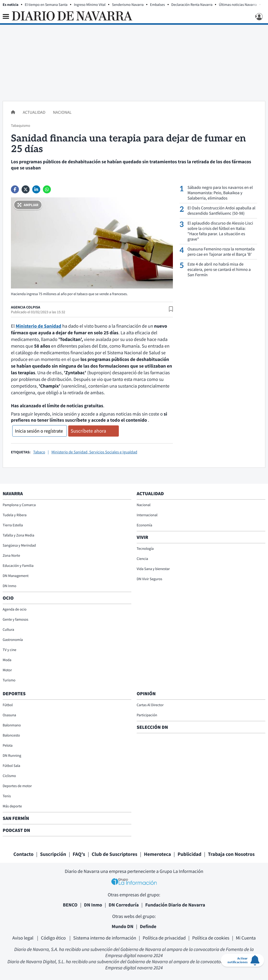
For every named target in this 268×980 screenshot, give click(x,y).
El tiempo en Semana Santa (46, 5)
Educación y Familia (18, 566)
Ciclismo (9, 776)
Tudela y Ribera (15, 515)
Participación (147, 715)
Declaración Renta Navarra (192, 5)
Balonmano (12, 725)
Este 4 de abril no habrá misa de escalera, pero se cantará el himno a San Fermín (219, 270)
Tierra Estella (13, 525)
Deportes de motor (17, 786)
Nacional (62, 112)
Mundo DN (123, 926)
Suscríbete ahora (88, 431)
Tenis (7, 796)
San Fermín (16, 818)
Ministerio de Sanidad (38, 326)
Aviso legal (23, 938)
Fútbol (8, 705)
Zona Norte (11, 555)
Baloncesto (11, 735)
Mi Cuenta (246, 938)
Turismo (9, 680)
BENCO (70, 905)
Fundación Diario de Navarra (175, 905)
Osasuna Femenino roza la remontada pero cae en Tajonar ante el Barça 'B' (221, 252)
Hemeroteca (157, 854)
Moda (7, 660)
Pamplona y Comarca (19, 505)
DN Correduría (124, 905)
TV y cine (9, 650)
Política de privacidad (164, 938)
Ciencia (142, 559)
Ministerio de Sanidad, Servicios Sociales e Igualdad (94, 452)
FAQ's (79, 854)
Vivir (142, 537)
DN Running (12, 755)
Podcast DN (16, 830)
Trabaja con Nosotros (231, 854)
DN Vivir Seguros (149, 579)
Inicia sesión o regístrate (39, 431)
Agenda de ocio (15, 609)
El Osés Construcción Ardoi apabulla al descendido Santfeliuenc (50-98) (222, 211)
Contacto (23, 854)
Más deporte (12, 806)
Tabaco (39, 452)
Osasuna (9, 715)
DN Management (16, 576)
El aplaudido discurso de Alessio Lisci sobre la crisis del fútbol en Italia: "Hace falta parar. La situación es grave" (220, 231)
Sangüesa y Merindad (19, 545)
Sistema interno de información (105, 938)
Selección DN (152, 727)
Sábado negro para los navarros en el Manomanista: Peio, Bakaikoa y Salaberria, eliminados (220, 193)
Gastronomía (13, 640)
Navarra (13, 493)
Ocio (8, 598)
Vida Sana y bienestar (153, 569)
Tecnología (145, 548)
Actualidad (34, 112)
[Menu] (6, 17)
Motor (7, 670)
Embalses (157, 5)
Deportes (14, 694)
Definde (148, 926)
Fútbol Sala (11, 766)
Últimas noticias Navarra (238, 5)
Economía (144, 525)
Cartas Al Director (150, 705)
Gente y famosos (15, 619)
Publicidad (189, 854)
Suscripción (53, 854)
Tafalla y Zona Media (18, 535)
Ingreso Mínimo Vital (90, 5)
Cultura (8, 629)
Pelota (8, 745)
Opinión (146, 694)
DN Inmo (9, 586)
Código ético (54, 938)
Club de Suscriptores (114, 854)
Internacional (147, 515)
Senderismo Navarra (128, 5)
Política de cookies (211, 938)
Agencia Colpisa (26, 307)
